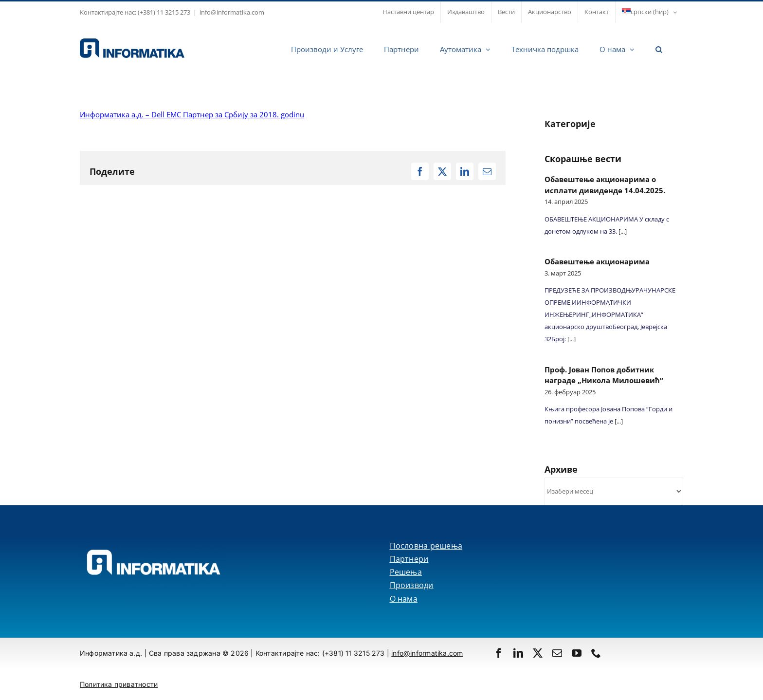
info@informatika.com (232, 12)
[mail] (557, 653)
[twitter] (538, 653)
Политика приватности (119, 684)
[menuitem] (649, 12)
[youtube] (577, 653)
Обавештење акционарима (597, 261)
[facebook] (499, 653)
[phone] (596, 653)
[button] (659, 48)
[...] (622, 231)
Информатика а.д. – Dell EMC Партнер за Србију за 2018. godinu (192, 114)
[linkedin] (518, 653)
